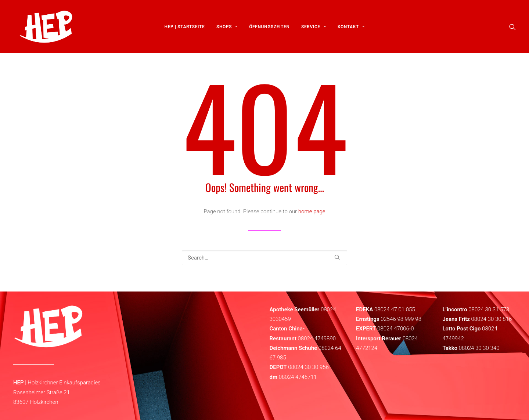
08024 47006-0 (395, 329)
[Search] (264, 258)
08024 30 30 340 (479, 348)
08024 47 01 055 (395, 309)
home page (312, 211)
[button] (512, 28)
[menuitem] (185, 28)
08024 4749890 (317, 338)
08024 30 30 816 (491, 319)
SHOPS (227, 28)
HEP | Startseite (185, 28)
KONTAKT (351, 28)
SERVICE (314, 28)
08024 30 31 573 (489, 309)
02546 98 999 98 (401, 319)
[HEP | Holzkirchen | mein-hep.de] (43, 28)
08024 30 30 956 (308, 367)
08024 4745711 (298, 377)
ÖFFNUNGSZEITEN (269, 28)
